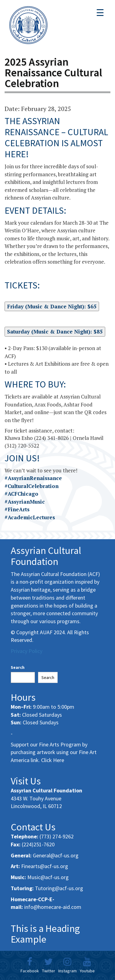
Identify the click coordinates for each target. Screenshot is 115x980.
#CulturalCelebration (32, 486)
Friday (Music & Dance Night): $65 (52, 306)
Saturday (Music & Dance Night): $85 (55, 332)
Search (18, 667)
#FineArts (17, 509)
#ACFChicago (21, 494)
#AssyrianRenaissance (33, 478)
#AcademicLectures (30, 517)
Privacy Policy (27, 651)
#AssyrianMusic (25, 502)
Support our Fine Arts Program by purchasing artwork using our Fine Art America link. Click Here (54, 752)
